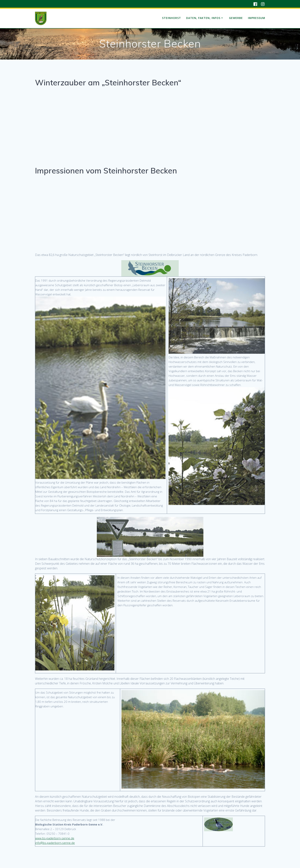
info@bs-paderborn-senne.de (55, 843)
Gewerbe (236, 18)
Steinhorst (172, 18)
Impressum (257, 18)
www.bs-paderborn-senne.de (55, 838)
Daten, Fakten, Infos (203, 18)
